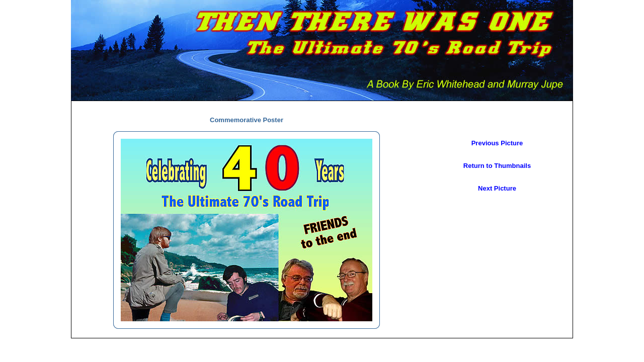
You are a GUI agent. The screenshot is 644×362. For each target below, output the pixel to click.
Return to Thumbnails (497, 166)
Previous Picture (497, 143)
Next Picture (497, 188)
